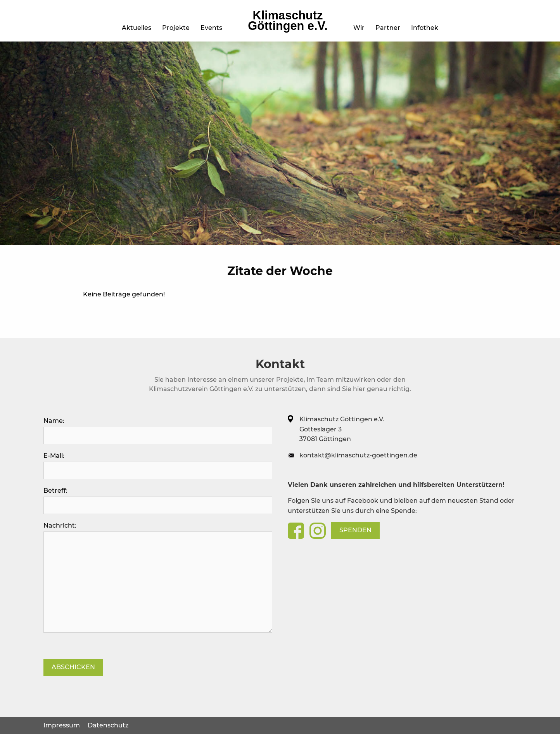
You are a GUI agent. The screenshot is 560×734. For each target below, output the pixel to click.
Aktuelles (137, 28)
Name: (158, 431)
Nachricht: (158, 577)
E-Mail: (158, 466)
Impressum (62, 725)
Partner (388, 28)
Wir (359, 28)
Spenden (355, 530)
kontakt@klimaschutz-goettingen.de (358, 455)
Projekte (176, 28)
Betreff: (158, 500)
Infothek (425, 28)
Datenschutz (108, 725)
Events (211, 28)
